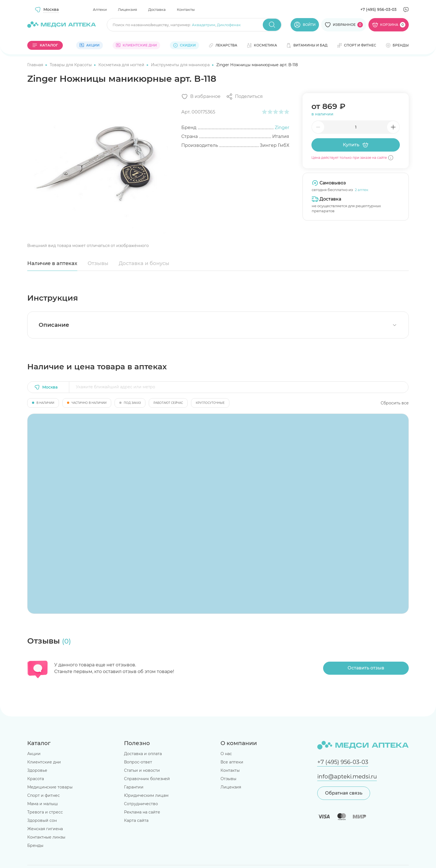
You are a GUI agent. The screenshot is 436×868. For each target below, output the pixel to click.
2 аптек (362, 190)
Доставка (157, 9)
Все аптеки (232, 762)
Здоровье (37, 770)
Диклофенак (229, 25)
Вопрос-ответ (138, 762)
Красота (36, 779)
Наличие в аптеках (52, 263)
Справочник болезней (147, 779)
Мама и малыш (43, 804)
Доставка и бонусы (144, 263)
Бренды (35, 845)
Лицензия (127, 9)
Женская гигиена (45, 829)
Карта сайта (136, 820)
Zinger (282, 128)
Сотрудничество (141, 804)
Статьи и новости (142, 770)
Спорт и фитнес (44, 795)
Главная (36, 65)
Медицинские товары (50, 787)
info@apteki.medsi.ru (347, 776)
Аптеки (100, 9)
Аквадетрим (204, 25)
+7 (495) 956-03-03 (378, 9)
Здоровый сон (42, 820)
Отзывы (98, 263)
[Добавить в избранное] (201, 97)
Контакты (186, 9)
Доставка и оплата (143, 754)
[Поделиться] (244, 97)
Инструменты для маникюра (181, 65)
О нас (226, 754)
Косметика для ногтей (122, 65)
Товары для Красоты (71, 65)
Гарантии (134, 787)
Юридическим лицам (146, 795)
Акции (34, 754)
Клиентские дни (44, 762)
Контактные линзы (46, 837)
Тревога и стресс (45, 812)
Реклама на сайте (142, 812)
